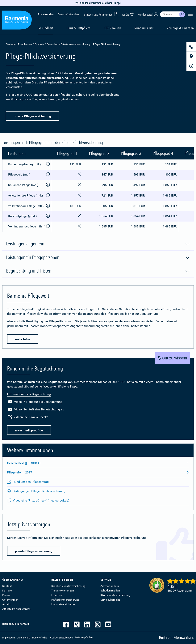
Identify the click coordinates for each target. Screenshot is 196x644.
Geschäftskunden (68, 14)
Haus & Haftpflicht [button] (78, 28)
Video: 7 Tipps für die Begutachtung (35, 402)
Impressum (8, 638)
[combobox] (170, 14)
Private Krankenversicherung (76, 44)
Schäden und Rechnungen (101, 14)
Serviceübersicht (110, 600)
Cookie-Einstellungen (62, 638)
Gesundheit (52, 44)
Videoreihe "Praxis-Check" (28, 417)
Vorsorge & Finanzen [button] (180, 28)
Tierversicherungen (63, 591)
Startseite (11, 44)
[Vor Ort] (191, 56)
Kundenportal (148, 14)
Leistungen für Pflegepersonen (98, 257)
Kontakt (7, 586)
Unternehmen (10, 600)
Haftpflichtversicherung (65, 600)
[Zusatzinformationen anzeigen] (48, 164)
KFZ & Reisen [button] (112, 28)
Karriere (7, 591)
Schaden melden (110, 591)
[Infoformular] (191, 66)
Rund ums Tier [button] (144, 28)
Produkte (39, 44)
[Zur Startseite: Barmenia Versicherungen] (17, 21)
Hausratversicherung (64, 604)
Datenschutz (23, 638)
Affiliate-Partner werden (16, 609)
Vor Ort (128, 14)
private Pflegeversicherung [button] (32, 116)
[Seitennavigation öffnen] (190, 14)
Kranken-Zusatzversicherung (68, 586)
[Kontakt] (191, 47)
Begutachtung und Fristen (98, 271)
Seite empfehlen (84, 637)
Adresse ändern (110, 586)
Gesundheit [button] (45, 28)
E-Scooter (57, 595)
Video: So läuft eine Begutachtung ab (36, 409)
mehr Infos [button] (23, 339)
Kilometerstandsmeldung (115, 595)
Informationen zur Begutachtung (29, 394)
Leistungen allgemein (98, 244)
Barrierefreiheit (40, 638)
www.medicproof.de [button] (29, 430)
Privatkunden (46, 14)
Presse (6, 595)
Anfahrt (7, 604)
